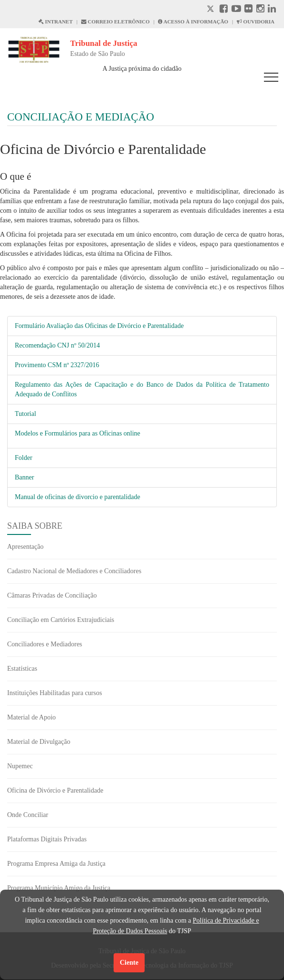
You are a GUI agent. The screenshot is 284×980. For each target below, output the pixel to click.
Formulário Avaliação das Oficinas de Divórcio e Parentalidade (99, 326)
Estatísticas (22, 669)
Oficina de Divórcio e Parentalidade (55, 790)
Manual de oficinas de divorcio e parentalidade (78, 497)
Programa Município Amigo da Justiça (59, 888)
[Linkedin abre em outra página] (272, 10)
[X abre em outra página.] (211, 10)
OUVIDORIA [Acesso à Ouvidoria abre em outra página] (256, 22)
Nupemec (20, 766)
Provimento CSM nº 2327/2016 (57, 365)
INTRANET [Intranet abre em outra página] (55, 22)
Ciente (129, 963)
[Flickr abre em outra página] (248, 10)
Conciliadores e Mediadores (45, 644)
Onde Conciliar (28, 815)
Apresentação (25, 547)
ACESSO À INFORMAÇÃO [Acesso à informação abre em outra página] (193, 22)
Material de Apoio (32, 717)
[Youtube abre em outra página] (236, 10)
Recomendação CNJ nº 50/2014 (57, 345)
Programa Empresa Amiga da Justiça (56, 864)
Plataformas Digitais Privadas (47, 839)
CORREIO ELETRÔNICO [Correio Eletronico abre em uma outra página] (116, 22)
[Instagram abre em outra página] (260, 10)
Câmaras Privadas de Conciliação (52, 595)
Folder (24, 458)
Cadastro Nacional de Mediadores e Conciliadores (74, 571)
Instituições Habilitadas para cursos (55, 693)
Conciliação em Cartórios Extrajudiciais (61, 620)
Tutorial (26, 414)
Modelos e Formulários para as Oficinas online (78, 433)
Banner (24, 477)
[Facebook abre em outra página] (224, 10)
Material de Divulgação (39, 742)
